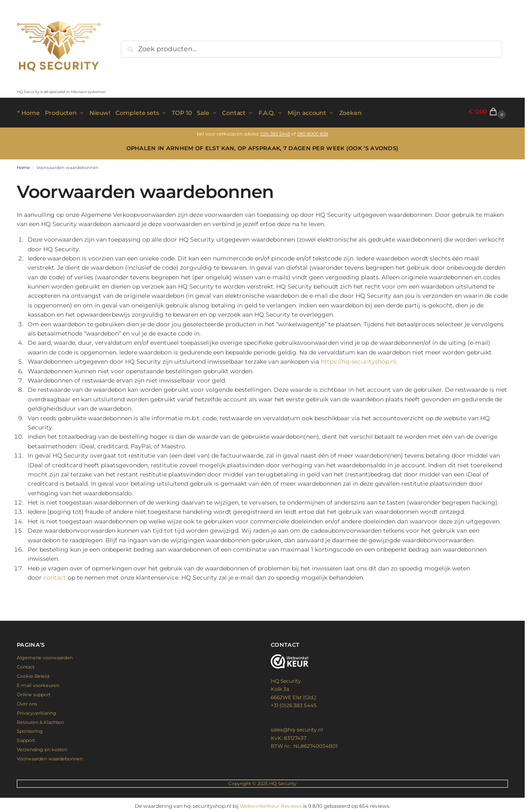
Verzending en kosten (42, 747)
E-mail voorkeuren (38, 683)
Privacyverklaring (37, 711)
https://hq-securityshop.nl (358, 359)
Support (26, 738)
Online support (34, 692)
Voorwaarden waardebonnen (50, 757)
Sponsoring (30, 729)
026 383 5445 (275, 132)
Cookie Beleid (33, 674)
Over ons (27, 702)
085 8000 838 (313, 132)
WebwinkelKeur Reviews (271, 804)
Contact (26, 665)
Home (23, 165)
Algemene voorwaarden (45, 656)
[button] (488, 112)
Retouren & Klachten (40, 720)
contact (55, 575)
